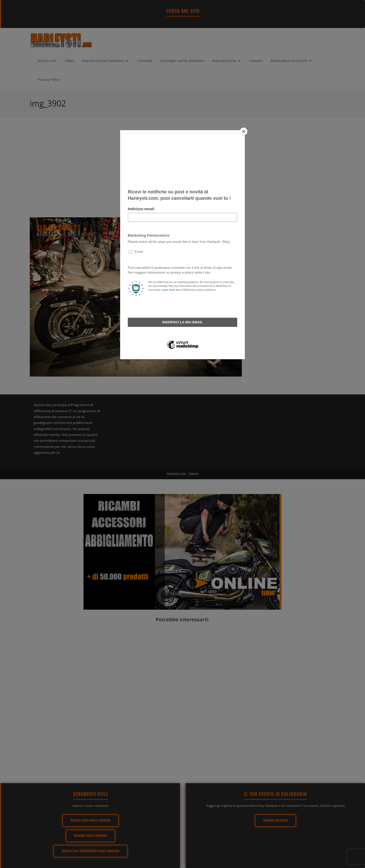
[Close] (244, 131)
